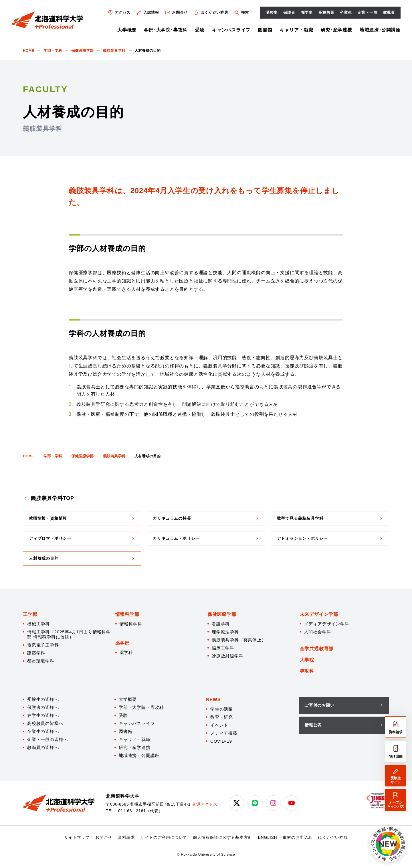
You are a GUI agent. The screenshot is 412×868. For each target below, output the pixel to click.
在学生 (307, 12)
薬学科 (126, 652)
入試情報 (148, 13)
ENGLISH (267, 837)
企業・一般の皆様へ (47, 739)
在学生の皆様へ (43, 715)
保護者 (289, 12)
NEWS (213, 700)
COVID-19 (221, 741)
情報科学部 (127, 614)
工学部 (30, 614)
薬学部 (122, 643)
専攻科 (307, 671)
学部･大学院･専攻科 (166, 30)
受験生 (272, 12)
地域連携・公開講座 (139, 755)
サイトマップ (77, 837)
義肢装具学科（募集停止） (239, 640)
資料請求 (126, 837)
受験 (200, 30)
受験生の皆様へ (43, 699)
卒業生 (346, 12)
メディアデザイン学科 (327, 624)
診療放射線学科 (228, 656)
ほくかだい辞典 (211, 13)
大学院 (307, 660)
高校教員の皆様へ (45, 723)
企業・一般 (368, 12)
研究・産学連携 (135, 747)
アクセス (119, 13)
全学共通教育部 (317, 649)
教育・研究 (222, 717)
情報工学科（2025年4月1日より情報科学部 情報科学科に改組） (69, 634)
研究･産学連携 (336, 30)
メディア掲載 (224, 733)
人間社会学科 (318, 632)
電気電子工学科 (43, 645)
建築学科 (36, 653)
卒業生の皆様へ (43, 731)
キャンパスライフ (231, 30)
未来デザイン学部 (319, 614)
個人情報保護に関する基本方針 (222, 837)
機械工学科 (38, 624)
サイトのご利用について (164, 837)
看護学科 (221, 624)
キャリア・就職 (297, 30)
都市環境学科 (41, 661)
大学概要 (127, 30)
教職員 (389, 12)
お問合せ (176, 13)
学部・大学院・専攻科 (141, 707)
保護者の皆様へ (43, 707)
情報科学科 (131, 624)
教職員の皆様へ (43, 747)
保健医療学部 (222, 614)
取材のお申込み (298, 837)
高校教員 (326, 12)
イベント (219, 725)
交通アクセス (205, 804)
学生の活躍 (222, 709)
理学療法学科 (225, 632)
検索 (241, 13)
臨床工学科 (223, 648)
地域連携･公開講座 (380, 30)
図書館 (265, 30)
